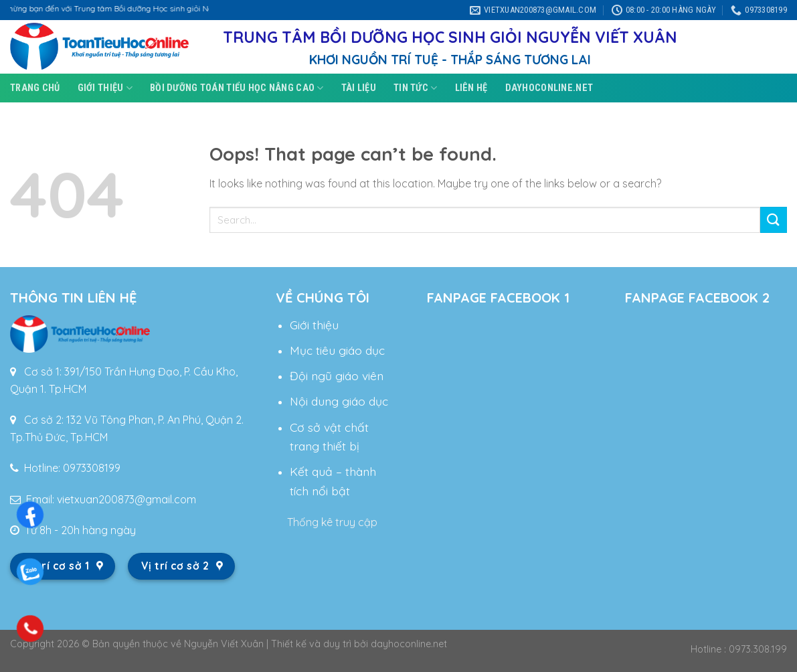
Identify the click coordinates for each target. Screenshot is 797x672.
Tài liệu (359, 88)
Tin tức (416, 88)
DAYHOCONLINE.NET (549, 88)
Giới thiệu (105, 88)
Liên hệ (471, 88)
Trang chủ (35, 88)
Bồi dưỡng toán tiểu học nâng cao (237, 88)
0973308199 (92, 468)
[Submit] (774, 220)
